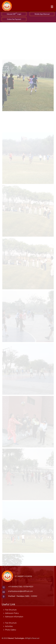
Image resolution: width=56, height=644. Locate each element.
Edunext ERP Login (14, 14)
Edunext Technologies (16, 638)
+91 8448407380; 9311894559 (21, 587)
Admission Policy (12, 613)
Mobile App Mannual (42, 14)
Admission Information (14, 617)
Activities (9, 626)
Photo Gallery (11, 630)
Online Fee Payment (14, 19)
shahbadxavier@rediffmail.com (20, 591)
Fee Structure (11, 610)
